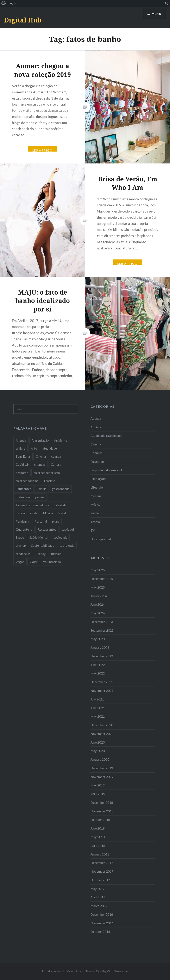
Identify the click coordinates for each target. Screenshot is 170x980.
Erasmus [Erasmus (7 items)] (50, 481)
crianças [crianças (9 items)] (40, 464)
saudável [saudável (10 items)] (68, 529)
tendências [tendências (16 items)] (23, 554)
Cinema (96, 444)
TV (93, 530)
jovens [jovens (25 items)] (40, 497)
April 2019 (98, 794)
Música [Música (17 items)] (48, 513)
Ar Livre (96, 427)
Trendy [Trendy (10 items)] (41, 554)
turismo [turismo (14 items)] (56, 554)
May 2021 (98, 716)
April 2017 (98, 897)
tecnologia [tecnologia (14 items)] (67, 545)
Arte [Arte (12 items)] (34, 448)
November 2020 (102, 734)
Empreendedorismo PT (107, 470)
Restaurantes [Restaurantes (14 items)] (47, 529)
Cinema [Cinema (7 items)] (41, 456)
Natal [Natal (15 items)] (62, 513)
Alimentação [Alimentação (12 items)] (40, 440)
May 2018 (98, 837)
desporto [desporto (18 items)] (22, 473)
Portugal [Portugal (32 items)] (41, 521)
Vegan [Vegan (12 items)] (20, 562)
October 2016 (100, 932)
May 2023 (98, 639)
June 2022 (98, 665)
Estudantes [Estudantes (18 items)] (23, 489)
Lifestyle (97, 487)
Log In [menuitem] (12, 3)
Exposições (98, 479)
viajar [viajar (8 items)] (34, 562)
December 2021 (102, 682)
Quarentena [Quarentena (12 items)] (24, 529)
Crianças (96, 453)
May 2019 (98, 785)
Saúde (95, 513)
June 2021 (98, 708)
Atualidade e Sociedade (106, 436)
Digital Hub (23, 20)
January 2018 (100, 854)
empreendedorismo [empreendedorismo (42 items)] (47, 473)
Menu (156, 14)
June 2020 (98, 742)
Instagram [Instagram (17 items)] (23, 497)
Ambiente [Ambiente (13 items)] (61, 440)
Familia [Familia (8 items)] (42, 489)
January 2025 (100, 596)
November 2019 (102, 777)
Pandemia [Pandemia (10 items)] (22, 521)
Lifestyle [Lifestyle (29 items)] (60, 505)
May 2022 (98, 673)
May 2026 (98, 570)
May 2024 (98, 613)
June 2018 (98, 828)
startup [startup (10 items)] (21, 545)
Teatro (95, 522)
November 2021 (102, 691)
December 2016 (102, 914)
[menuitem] (4, 3)
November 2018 (102, 811)
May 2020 (98, 751)
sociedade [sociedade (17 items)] (60, 537)
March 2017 (99, 906)
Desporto (97, 462)
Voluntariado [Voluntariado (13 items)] (52, 562)
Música (95, 504)
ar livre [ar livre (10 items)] (21, 448)
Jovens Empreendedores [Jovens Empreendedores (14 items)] (32, 505)
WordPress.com (117, 971)
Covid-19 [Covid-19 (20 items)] (22, 464)
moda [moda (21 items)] (34, 513)
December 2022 (102, 656)
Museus (96, 496)
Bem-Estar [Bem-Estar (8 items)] (23, 456)
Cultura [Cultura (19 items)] (56, 464)
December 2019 (102, 768)
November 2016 (102, 923)
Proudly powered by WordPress (62, 971)
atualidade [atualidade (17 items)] (50, 448)
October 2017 (100, 880)
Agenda (96, 418)
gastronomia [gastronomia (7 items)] (61, 489)
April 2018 (98, 846)
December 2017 (102, 863)
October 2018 (100, 820)
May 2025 (98, 587)
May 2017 (98, 889)
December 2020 (102, 725)
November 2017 (102, 871)
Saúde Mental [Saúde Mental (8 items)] (39, 537)
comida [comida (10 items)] (56, 456)
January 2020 (100, 759)
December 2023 (102, 622)
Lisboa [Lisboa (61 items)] (20, 513)
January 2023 (100, 647)
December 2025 (102, 579)
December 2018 (102, 803)
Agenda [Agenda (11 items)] (21, 440)
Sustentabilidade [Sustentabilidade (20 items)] (43, 545)
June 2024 (98, 604)
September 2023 (102, 630)
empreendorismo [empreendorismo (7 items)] (27, 481)
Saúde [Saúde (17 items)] (20, 537)
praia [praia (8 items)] (56, 521)
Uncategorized (101, 539)
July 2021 (97, 699)
